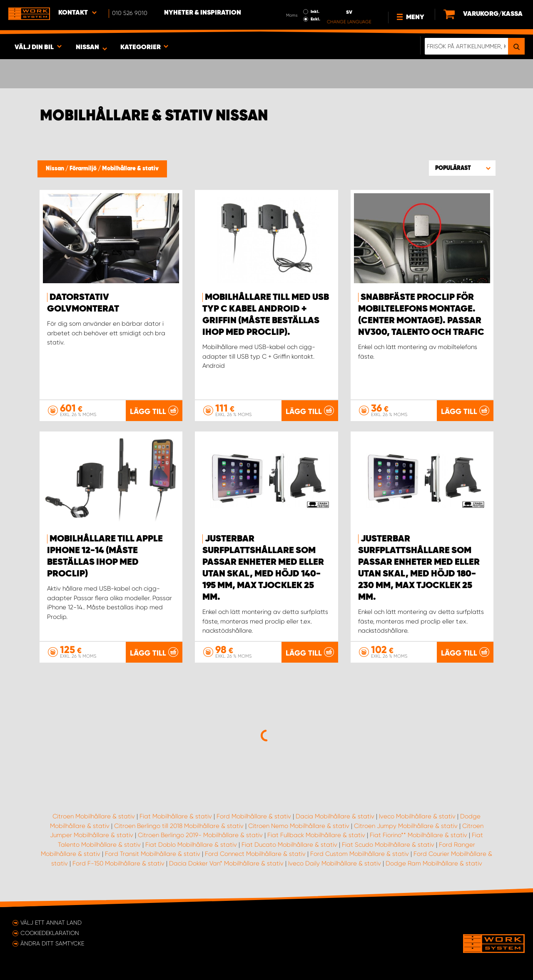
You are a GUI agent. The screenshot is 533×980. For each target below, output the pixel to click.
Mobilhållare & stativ (130, 169)
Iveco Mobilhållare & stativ (417, 816)
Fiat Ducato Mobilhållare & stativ (289, 845)
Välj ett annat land (51, 923)
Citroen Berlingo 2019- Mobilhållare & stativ (200, 835)
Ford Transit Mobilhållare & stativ (153, 854)
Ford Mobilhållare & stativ (254, 816)
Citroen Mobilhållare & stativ (94, 816)
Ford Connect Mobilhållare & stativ (255, 854)
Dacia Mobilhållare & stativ (335, 816)
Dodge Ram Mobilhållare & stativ (434, 863)
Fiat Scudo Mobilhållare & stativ (388, 845)
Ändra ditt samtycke (52, 943)
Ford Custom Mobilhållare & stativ (360, 854)
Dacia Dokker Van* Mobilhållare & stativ (226, 863)
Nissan (56, 169)
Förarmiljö (84, 169)
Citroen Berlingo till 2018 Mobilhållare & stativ (179, 826)
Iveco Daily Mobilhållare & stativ (335, 863)
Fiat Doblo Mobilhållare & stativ (191, 845)
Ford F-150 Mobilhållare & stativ (118, 863)
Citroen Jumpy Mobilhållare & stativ (406, 826)
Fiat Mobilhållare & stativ (176, 816)
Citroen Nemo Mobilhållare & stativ (299, 826)
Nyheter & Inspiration (203, 13)
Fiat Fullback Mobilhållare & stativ (316, 835)
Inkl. (315, 12)
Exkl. (315, 19)
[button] (462, 168)
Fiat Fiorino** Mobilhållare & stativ (418, 835)
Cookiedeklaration (50, 933)
